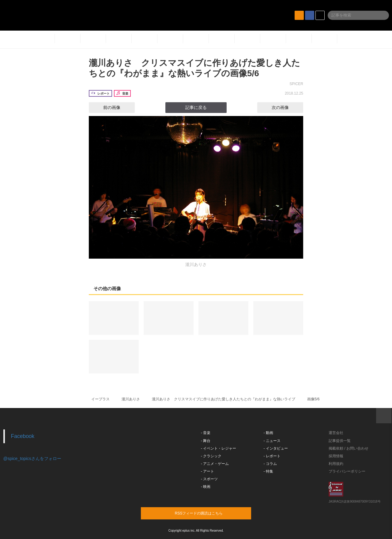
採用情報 (336, 456)
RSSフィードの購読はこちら (208, 513)
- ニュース (272, 441)
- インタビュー (276, 448)
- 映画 (206, 487)
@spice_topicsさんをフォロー (32, 459)
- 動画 (268, 433)
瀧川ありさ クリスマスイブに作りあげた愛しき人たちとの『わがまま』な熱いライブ (224, 399)
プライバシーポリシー (347, 471)
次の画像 (286, 107)
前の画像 (106, 107)
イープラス (100, 399)
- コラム (270, 464)
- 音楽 (206, 433)
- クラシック (211, 456)
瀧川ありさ (131, 399)
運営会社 (336, 433)
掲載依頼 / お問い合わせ (349, 448)
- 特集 (268, 471)
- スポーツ (209, 479)
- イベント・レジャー (219, 448)
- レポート (272, 456)
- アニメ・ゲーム (215, 464)
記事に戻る (196, 107)
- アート (207, 471)
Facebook (23, 436)
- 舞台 (206, 441)
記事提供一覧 (340, 441)
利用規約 (336, 464)
